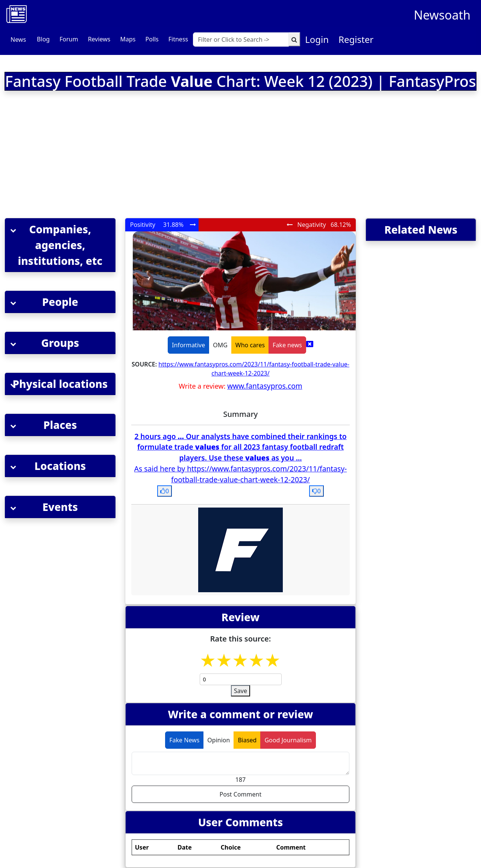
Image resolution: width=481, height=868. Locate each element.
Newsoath (442, 15)
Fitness (178, 39)
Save (240, 691)
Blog (43, 39)
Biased (247, 740)
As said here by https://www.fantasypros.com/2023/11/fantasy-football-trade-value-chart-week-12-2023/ (240, 474)
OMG (220, 345)
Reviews (99, 39)
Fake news (287, 345)
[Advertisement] (152, 156)
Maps (128, 39)
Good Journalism (288, 740)
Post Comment (240, 794)
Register (356, 39)
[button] (60, 245)
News (18, 40)
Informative (188, 345)
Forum (69, 39)
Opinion (218, 740)
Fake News (184, 740)
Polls (152, 39)
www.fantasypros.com (265, 386)
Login (317, 39)
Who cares (250, 345)
